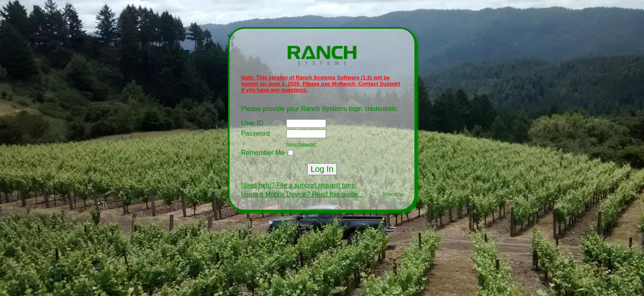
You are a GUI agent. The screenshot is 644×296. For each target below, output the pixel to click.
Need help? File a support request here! (299, 185)
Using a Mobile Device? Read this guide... (302, 194)
